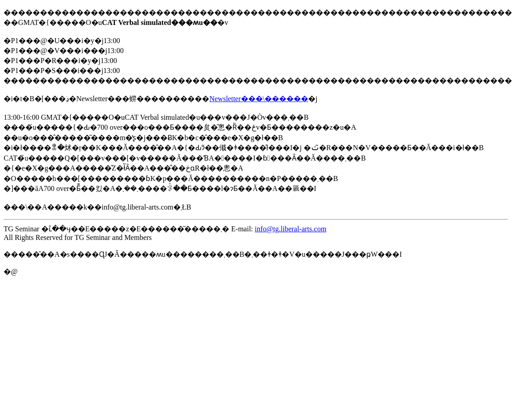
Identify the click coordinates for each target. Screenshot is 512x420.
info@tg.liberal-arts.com (290, 229)
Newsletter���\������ (259, 99)
